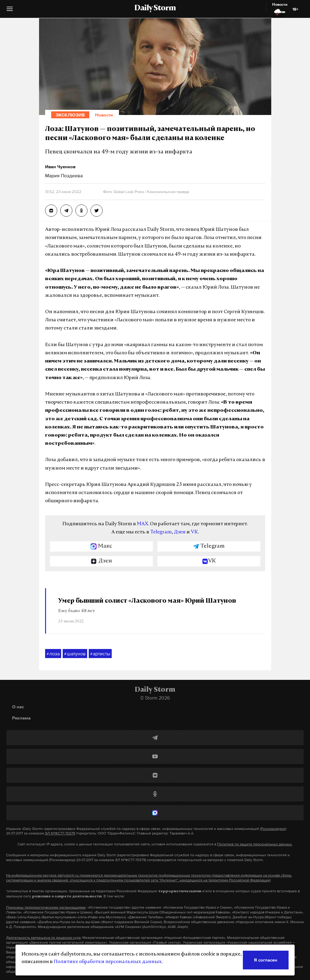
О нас (18, 707)
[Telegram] (155, 738)
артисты (100, 654)
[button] (10, 11)
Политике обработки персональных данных (108, 962)
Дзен (180, 532)
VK (194, 532)
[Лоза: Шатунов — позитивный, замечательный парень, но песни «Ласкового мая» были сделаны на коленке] (51, 211)
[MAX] (155, 813)
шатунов (75, 654)
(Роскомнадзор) (273, 829)
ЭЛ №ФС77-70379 (60, 833)
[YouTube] (155, 756)
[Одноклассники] (155, 794)
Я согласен (266, 960)
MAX (142, 524)
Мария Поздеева (64, 175)
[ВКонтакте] (155, 775)
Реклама (21, 718)
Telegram (161, 532)
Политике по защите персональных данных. (255, 844)
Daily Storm (155, 8)
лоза (53, 654)
